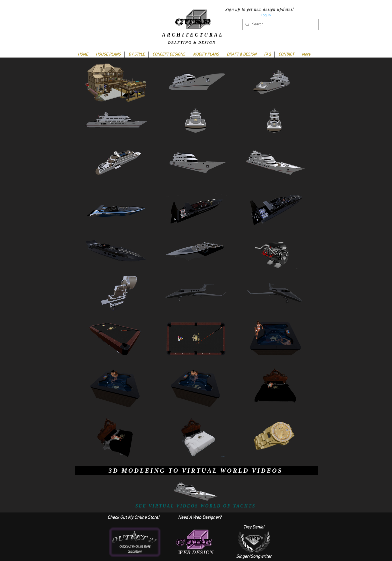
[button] (136, 55)
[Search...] (280, 24)
